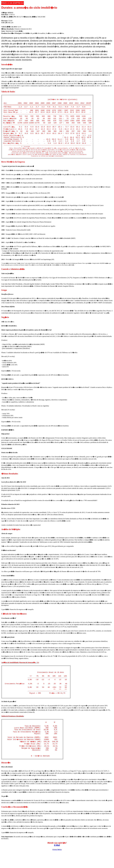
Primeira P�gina (57, 865)
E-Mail (57, 861)
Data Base (5, 15)
